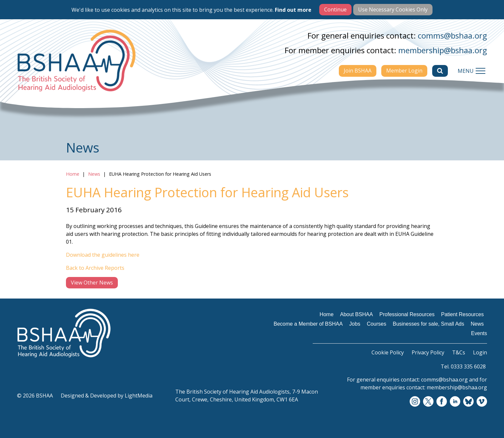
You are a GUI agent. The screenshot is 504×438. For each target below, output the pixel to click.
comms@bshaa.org (452, 35)
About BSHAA (357, 314)
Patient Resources (462, 314)
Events (479, 333)
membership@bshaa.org (443, 50)
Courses (377, 324)
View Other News (92, 283)
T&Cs (459, 352)
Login (480, 352)
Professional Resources (407, 314)
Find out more (293, 10)
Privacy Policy (428, 352)
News (94, 174)
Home (73, 174)
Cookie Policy (388, 352)
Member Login (404, 71)
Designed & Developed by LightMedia (107, 396)
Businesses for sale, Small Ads (428, 324)
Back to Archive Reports (95, 268)
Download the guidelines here (103, 255)
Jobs (355, 324)
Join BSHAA (358, 71)
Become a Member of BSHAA (308, 324)
